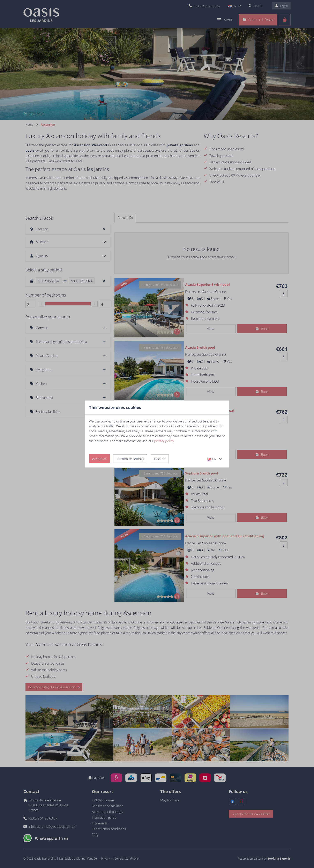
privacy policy (164, 441)
